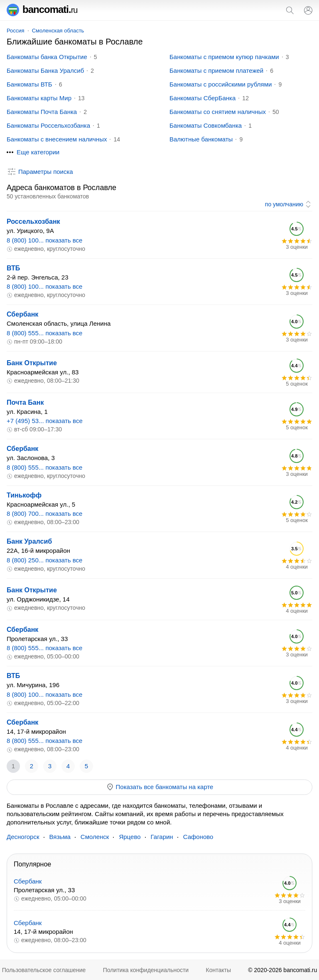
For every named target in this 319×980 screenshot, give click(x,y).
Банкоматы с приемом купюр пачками (224, 57)
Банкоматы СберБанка (202, 98)
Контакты (218, 970)
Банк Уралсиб (29, 541)
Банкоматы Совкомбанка (206, 125)
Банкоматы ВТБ (29, 84)
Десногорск (23, 837)
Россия (16, 31)
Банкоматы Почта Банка (42, 112)
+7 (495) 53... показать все (45, 421)
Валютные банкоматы (201, 139)
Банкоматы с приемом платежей (216, 71)
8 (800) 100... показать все (44, 240)
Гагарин (162, 837)
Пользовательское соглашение (44, 970)
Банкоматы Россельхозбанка (48, 125)
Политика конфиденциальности (146, 970)
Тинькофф (24, 495)
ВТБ (13, 268)
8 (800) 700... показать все (44, 514)
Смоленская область (58, 31)
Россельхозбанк (33, 221)
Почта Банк (25, 402)
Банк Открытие (32, 363)
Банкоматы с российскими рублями (221, 84)
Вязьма (60, 837)
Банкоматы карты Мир (39, 98)
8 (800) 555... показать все (44, 333)
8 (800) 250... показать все (44, 560)
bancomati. (42, 9)
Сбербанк (22, 314)
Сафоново (198, 837)
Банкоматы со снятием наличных (218, 112)
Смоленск (95, 837)
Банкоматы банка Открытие (47, 57)
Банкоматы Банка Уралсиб (45, 71)
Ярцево (130, 837)
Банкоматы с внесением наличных (57, 139)
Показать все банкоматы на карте (160, 787)
